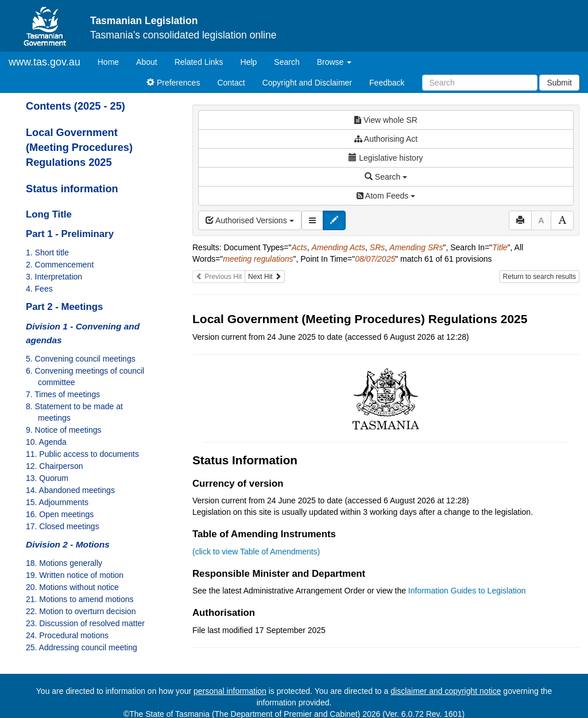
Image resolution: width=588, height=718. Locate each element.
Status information (72, 189)
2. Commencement (60, 265)
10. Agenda (46, 442)
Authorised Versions (250, 220)
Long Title (49, 214)
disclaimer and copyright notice (446, 691)
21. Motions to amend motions (80, 599)
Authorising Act (386, 139)
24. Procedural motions (67, 635)
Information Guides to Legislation (467, 591)
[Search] (480, 83)
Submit (559, 83)
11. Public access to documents (82, 454)
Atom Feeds (386, 196)
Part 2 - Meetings (64, 307)
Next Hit (265, 277)
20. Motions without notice (72, 587)
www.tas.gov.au (45, 62)
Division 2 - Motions (68, 544)
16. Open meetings (60, 514)
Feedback (387, 83)
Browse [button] (334, 62)
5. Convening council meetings (81, 359)
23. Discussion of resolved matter (85, 623)
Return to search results (539, 277)
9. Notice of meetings (64, 430)
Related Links (199, 62)
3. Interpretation (54, 277)
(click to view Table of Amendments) (256, 552)
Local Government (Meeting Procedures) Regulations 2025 (79, 148)
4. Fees (39, 289)
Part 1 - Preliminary (70, 234)
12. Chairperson (55, 466)
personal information (230, 691)
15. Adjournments (57, 502)
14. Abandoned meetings (70, 490)
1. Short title (47, 253)
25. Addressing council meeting (82, 647)
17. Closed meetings (63, 526)
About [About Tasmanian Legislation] (147, 62)
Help (249, 62)
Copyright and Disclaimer (307, 83)
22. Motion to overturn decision (81, 611)
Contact (231, 83)
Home (113, 61)
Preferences (173, 83)
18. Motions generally (64, 563)
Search (287, 62)
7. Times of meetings (63, 394)
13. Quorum (47, 478)
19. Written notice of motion (75, 575)
